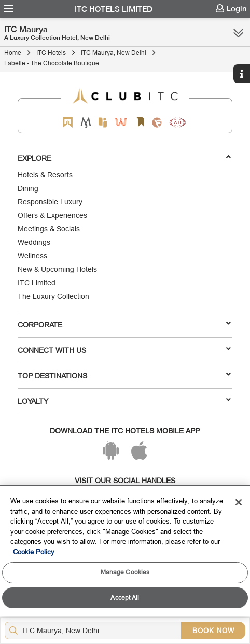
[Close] (239, 502)
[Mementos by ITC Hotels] (86, 122)
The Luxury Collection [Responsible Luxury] (53, 296)
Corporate (124, 324)
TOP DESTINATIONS (124, 375)
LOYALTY (124, 401)
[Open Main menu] (9, 9)
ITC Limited (37, 283)
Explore (124, 158)
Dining (28, 188)
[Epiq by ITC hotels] (103, 122)
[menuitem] (9, 9)
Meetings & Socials (49, 229)
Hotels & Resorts (45, 175)
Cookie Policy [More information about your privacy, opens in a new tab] (34, 552)
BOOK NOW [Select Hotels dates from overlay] (213, 631)
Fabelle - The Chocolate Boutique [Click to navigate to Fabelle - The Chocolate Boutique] (52, 63)
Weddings (34, 242)
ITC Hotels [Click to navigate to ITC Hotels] (51, 53)
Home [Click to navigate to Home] (13, 53)
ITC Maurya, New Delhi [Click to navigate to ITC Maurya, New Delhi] (114, 53)
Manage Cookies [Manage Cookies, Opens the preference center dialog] (125, 572)
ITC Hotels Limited (114, 9)
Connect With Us (124, 350)
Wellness (32, 256)
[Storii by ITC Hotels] (140, 122)
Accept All (125, 598)
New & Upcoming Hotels (57, 269)
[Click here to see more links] (238, 33)
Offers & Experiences (52, 215)
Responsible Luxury (50, 202)
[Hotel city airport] (95, 631)
